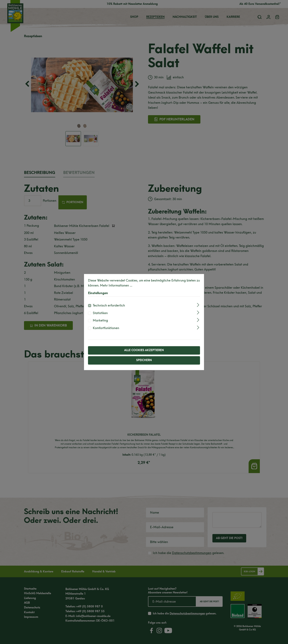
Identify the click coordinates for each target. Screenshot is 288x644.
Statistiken (100, 313)
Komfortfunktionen (106, 328)
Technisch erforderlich (109, 306)
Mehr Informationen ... (116, 286)
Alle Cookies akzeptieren (144, 350)
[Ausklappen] (198, 305)
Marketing (100, 321)
